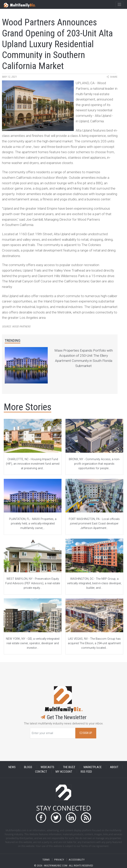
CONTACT (41, 771)
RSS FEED (86, 771)
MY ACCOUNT (64, 771)
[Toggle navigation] (119, 5)
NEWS (12, 767)
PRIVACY (59, 860)
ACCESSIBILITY (77, 860)
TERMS (46, 860)
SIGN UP (86, 733)
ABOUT (114, 767)
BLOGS (28, 767)
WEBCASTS (47, 767)
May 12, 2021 (9, 77)
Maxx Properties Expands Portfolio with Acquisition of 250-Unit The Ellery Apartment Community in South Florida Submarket (84, 358)
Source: (16, 327)
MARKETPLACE (93, 767)
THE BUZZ (69, 767)
